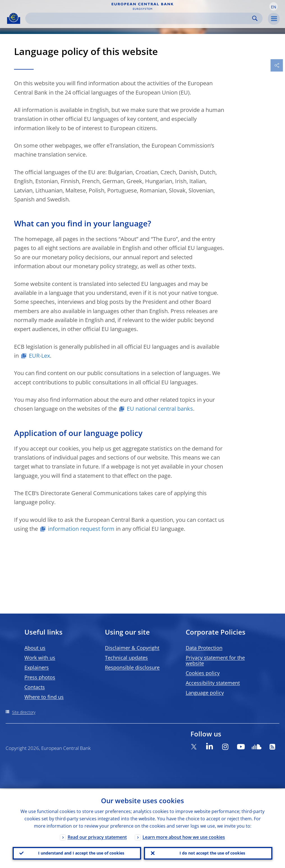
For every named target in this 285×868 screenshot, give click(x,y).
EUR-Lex (39, 356)
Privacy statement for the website (215, 660)
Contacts (35, 687)
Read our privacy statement (97, 836)
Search (255, 18)
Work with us (40, 658)
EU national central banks (160, 409)
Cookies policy (203, 673)
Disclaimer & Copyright (132, 648)
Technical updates (126, 658)
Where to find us (44, 697)
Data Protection (204, 648)
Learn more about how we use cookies (184, 836)
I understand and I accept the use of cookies (81, 853)
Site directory (24, 712)
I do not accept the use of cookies (212, 853)
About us (35, 648)
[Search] (139, 18)
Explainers (37, 667)
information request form (81, 529)
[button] (273, 6)
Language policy (205, 693)
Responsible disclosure (132, 667)
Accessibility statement (213, 683)
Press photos (40, 677)
